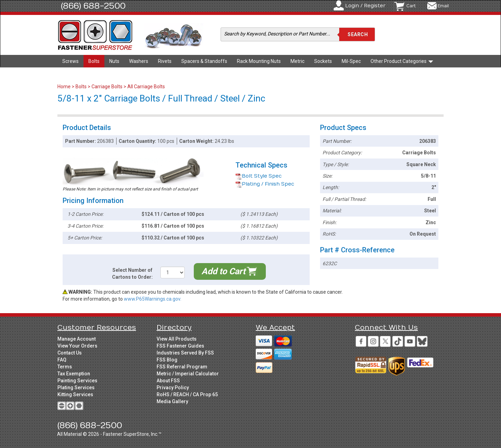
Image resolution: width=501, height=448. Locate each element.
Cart (411, 6)
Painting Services (77, 381)
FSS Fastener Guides (180, 346)
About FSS (168, 381)
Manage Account (77, 339)
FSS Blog (167, 360)
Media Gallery (172, 401)
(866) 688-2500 (93, 6)
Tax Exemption (74, 374)
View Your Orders (77, 346)
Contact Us (70, 353)
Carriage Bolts (107, 87)
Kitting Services (75, 394)
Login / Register (365, 6)
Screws (70, 61)
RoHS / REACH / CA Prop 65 (187, 394)
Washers (139, 61)
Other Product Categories (402, 61)
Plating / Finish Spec (265, 184)
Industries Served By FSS (185, 353)
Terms (65, 367)
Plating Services (76, 388)
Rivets (165, 61)
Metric (297, 61)
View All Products (177, 339)
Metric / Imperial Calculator (188, 374)
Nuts (114, 61)
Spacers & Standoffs (204, 61)
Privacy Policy (173, 388)
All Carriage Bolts (146, 87)
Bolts (94, 61)
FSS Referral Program (182, 367)
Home (65, 87)
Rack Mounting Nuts (259, 61)
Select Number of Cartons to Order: (132, 274)
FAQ (62, 360)
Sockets (323, 61)
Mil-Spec (351, 61)
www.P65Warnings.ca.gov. (153, 299)
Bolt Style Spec (259, 176)
